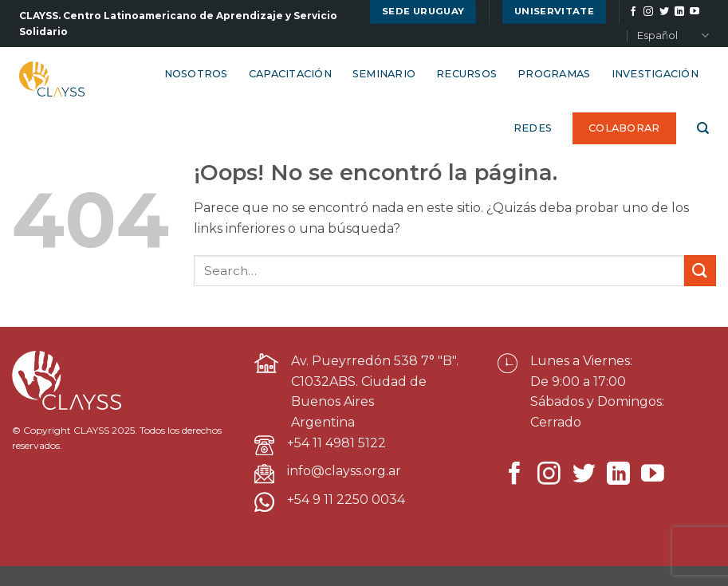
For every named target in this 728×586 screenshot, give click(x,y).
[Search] (703, 128)
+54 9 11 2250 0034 (346, 499)
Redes (533, 128)
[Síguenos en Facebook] (633, 12)
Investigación (655, 74)
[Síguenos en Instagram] (648, 12)
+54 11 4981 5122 (336, 443)
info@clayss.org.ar (344, 471)
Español (673, 35)
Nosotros (196, 74)
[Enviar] (700, 271)
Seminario (384, 74)
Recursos (466, 74)
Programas (554, 74)
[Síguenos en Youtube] (695, 12)
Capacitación (290, 74)
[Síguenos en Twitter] (664, 12)
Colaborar (624, 128)
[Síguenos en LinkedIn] (679, 12)
